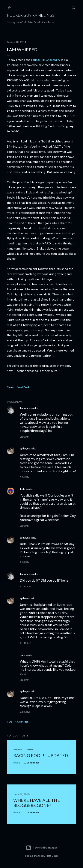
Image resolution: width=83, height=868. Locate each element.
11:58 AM (25, 643)
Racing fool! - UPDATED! (41, 755)
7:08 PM (25, 562)
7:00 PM (25, 526)
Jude (23, 489)
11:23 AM (25, 586)
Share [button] (10, 387)
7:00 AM (25, 712)
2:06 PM (25, 437)
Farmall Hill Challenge (45, 60)
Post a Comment (19, 722)
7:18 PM (25, 680)
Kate (23, 655)
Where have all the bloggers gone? (37, 803)
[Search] (74, 7)
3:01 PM (25, 477)
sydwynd (25, 448)
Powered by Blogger (41, 848)
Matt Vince (52, 856)
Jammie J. (25, 408)
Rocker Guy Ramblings (31, 15)
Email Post (23, 387)
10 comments (31, 762)
